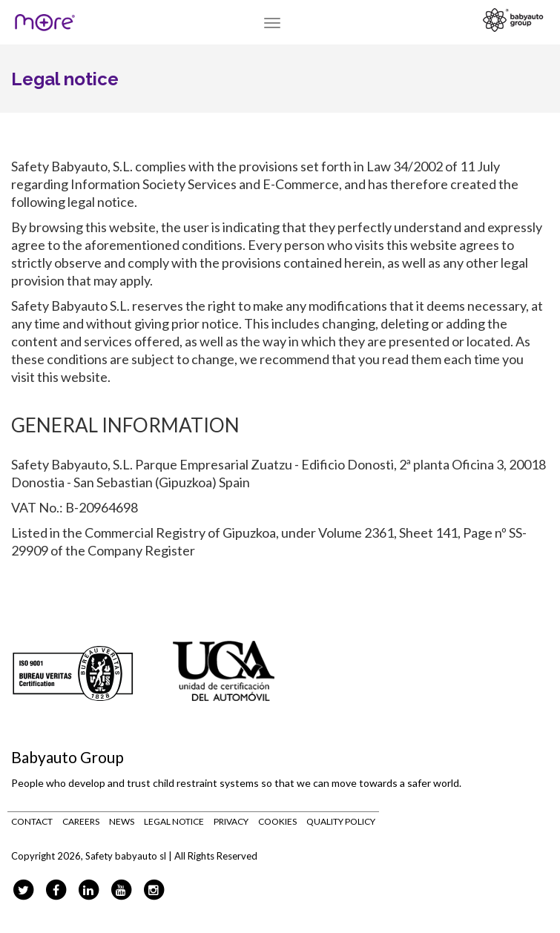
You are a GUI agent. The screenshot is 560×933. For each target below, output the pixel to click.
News (122, 821)
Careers (81, 821)
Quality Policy (341, 821)
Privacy (231, 821)
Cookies (277, 821)
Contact (32, 821)
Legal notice (174, 821)
